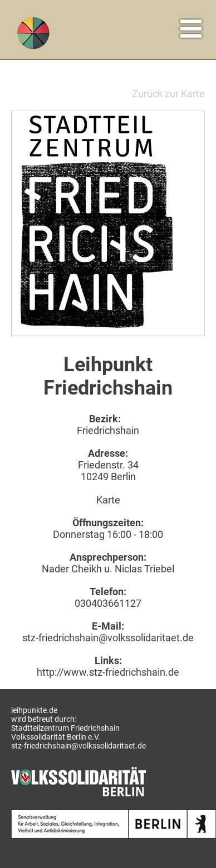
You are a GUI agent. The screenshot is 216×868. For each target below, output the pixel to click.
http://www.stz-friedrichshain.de (108, 672)
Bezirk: (105, 419)
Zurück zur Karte (168, 94)
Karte (108, 500)
